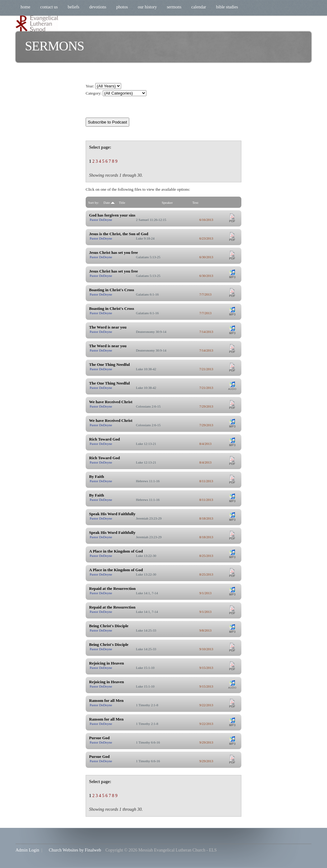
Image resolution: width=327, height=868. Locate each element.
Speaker (167, 203)
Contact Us (49, 7)
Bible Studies (227, 7)
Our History (147, 7)
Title (122, 203)
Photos (122, 7)
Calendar (199, 7)
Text (195, 203)
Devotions (98, 7)
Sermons (174, 7)
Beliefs (73, 7)
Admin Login (27, 850)
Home (25, 7)
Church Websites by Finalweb (75, 850)
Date (109, 203)
